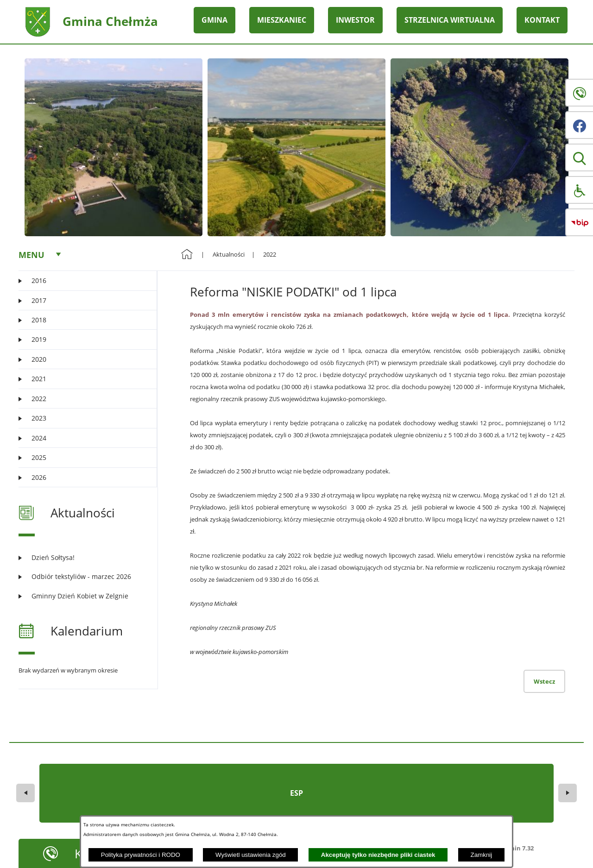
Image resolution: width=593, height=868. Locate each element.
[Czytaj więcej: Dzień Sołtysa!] (82, 557)
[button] (579, 157)
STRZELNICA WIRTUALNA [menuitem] (450, 20)
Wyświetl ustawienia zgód (251, 855)
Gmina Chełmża (110, 21)
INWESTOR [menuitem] (355, 20)
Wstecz (544, 681)
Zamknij (482, 855)
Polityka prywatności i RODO (141, 855)
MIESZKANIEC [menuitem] (282, 20)
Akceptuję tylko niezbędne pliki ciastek (378, 855)
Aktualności (229, 254)
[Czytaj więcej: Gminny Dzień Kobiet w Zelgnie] (82, 596)
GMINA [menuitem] (214, 20)
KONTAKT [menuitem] (542, 20)
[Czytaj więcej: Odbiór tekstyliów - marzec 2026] (82, 576)
